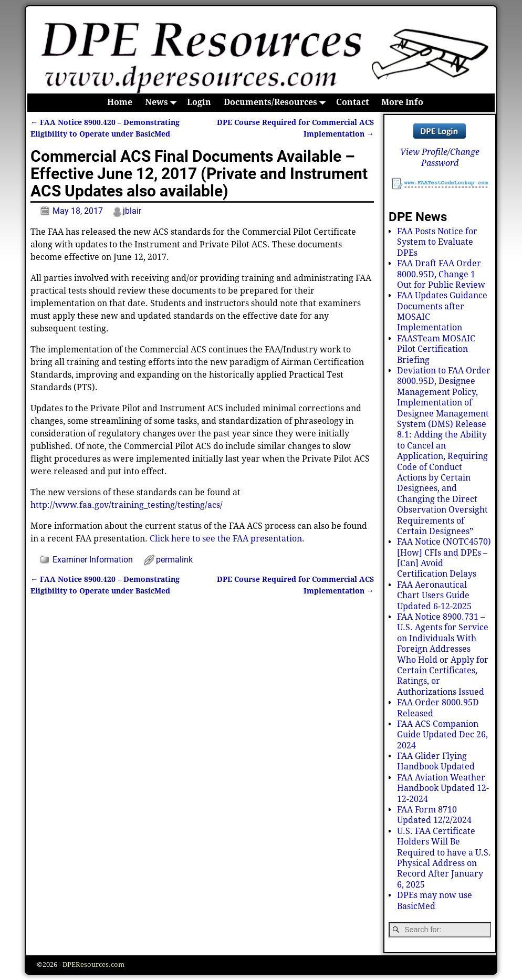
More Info (402, 102)
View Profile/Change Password (440, 157)
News (163, 103)
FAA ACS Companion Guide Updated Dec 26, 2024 (442, 735)
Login (199, 102)
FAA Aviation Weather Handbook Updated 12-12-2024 (443, 788)
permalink (174, 560)
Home (120, 102)
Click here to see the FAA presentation (226, 539)
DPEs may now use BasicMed (435, 900)
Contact (352, 102)
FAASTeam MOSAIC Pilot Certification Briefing (436, 349)
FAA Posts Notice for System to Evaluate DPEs (437, 242)
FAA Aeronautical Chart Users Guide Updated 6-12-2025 (434, 596)
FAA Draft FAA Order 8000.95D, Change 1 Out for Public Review (441, 274)
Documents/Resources (277, 103)
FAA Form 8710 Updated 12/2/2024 (434, 815)
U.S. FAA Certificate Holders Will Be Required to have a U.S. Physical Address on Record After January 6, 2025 (444, 858)
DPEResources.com (93, 965)
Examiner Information (93, 560)
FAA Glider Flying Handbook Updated (436, 761)
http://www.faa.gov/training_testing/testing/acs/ (127, 505)
